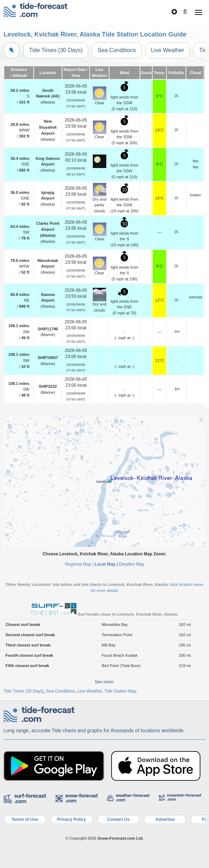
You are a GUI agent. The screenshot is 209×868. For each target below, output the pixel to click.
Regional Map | (79, 564)
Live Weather (168, 50)
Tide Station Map (120, 691)
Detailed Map (132, 564)
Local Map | (106, 564)
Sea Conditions (117, 50)
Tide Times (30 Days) (56, 50)
